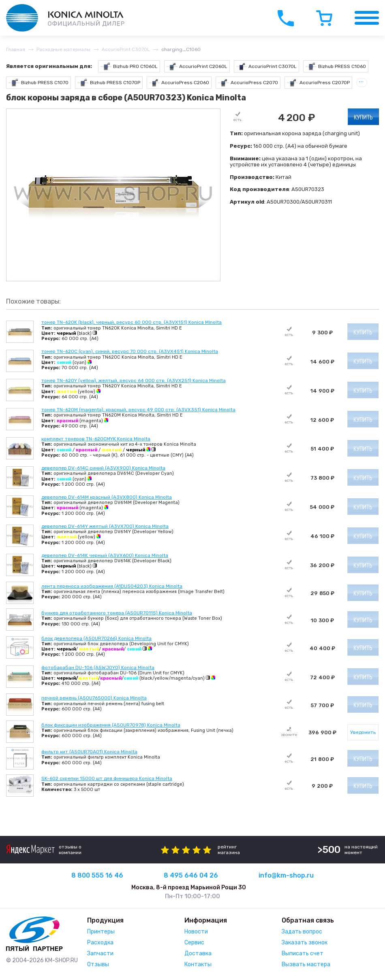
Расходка (100, 943)
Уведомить (363, 732)
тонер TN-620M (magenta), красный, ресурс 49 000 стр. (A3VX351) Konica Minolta (138, 410)
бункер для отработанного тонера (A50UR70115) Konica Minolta (117, 613)
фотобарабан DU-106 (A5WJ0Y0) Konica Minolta (98, 668)
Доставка (198, 953)
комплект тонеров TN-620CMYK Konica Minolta (96, 439)
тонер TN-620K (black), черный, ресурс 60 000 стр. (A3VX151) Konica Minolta (132, 322)
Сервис (194, 943)
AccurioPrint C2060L (197, 67)
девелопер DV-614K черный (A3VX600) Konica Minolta (105, 555)
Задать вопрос (302, 932)
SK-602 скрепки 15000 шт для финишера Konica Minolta (107, 778)
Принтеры (101, 932)
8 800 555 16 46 (97, 875)
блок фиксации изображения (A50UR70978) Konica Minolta (111, 725)
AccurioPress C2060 (179, 83)
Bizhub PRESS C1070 (38, 83)
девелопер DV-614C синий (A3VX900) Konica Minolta (103, 468)
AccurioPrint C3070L (267, 67)
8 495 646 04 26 (191, 875)
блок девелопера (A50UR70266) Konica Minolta (96, 638)
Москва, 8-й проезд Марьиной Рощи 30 (189, 888)
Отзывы (98, 964)
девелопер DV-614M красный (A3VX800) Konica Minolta (107, 497)
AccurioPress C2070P (318, 83)
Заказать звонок (305, 943)
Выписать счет (303, 953)
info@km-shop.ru (286, 875)
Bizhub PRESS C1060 (336, 67)
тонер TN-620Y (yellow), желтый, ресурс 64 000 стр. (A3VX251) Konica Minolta (134, 381)
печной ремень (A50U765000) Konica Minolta (94, 698)
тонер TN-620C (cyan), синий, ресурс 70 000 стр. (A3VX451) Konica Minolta (130, 351)
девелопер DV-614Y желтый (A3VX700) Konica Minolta (105, 526)
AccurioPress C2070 (248, 83)
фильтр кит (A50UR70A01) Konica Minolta (89, 752)
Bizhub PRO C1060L (129, 67)
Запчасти (100, 953)
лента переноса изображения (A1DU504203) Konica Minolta (112, 586)
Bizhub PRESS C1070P (109, 83)
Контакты (198, 964)
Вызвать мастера (306, 964)
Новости (196, 932)
